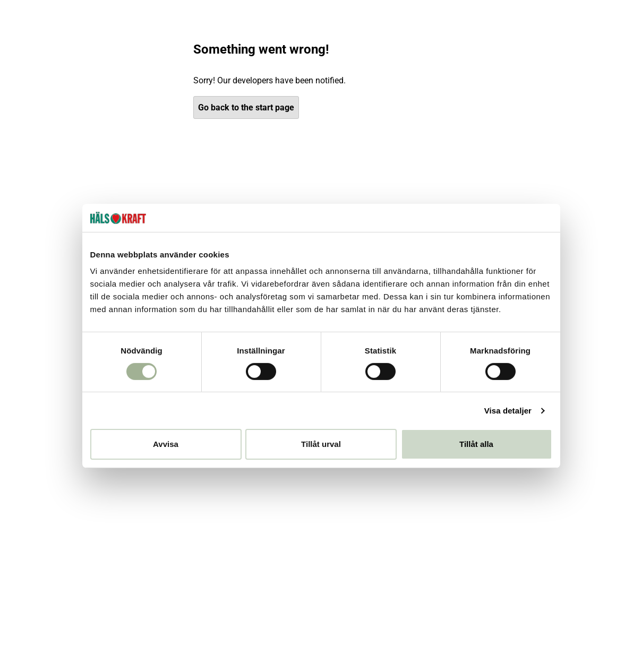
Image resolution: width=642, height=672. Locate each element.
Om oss (613, 25)
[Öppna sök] (485, 53)
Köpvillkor (172, 376)
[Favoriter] (576, 53)
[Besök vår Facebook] (180, 520)
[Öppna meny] (141, 53)
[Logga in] (542, 53)
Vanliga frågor (180, 359)
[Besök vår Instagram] (181, 498)
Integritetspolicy (47, 448)
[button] (345, 631)
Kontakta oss (178, 341)
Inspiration (536, 25)
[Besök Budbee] (467, 630)
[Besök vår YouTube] (178, 542)
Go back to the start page (246, 188)
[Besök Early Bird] (529, 630)
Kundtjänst (577, 25)
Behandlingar (492, 25)
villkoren (405, 401)
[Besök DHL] (592, 630)
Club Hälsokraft (441, 25)
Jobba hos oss (45, 430)
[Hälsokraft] (55, 53)
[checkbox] (331, 402)
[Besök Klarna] (401, 630)
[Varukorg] (611, 53)
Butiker (30, 359)
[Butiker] (510, 53)
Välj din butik (431, 53)
